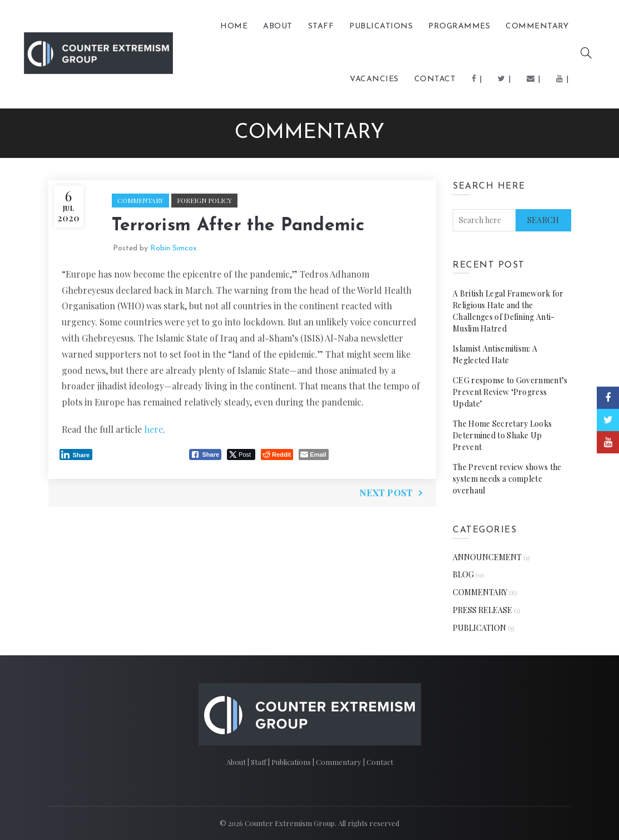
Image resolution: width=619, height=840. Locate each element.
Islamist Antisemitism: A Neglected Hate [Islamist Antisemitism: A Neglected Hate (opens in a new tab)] (495, 354)
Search (543, 220)
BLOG (463, 574)
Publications (292, 762)
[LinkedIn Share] (76, 454)
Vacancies (374, 79)
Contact (435, 79)
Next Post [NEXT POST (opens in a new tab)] (386, 493)
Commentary (340, 762)
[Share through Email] (313, 454)
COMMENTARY (537, 26)
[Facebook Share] (205, 454)
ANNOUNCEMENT (487, 557)
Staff (321, 26)
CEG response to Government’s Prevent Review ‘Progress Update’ (510, 392)
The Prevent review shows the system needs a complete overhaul (507, 479)
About (278, 26)
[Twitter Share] (241, 454)
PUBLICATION (479, 628)
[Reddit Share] (277, 454)
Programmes (459, 26)
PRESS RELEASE (482, 610)
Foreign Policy (204, 200)
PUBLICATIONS (381, 26)
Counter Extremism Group (290, 823)
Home (234, 26)
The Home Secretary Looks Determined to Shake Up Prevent (502, 435)
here (153, 429)
